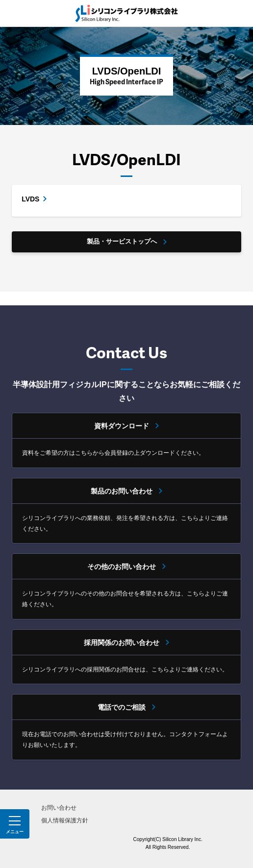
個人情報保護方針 (65, 820)
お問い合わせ (59, 808)
